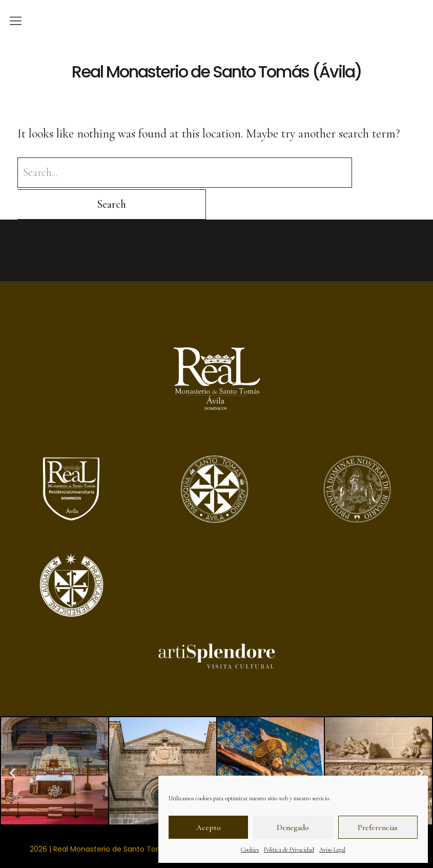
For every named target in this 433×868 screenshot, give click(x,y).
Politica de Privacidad (289, 850)
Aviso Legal (332, 850)
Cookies (250, 850)
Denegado (293, 827)
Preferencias (378, 827)
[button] (13, 741)
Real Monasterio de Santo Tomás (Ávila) (217, 71)
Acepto (209, 827)
